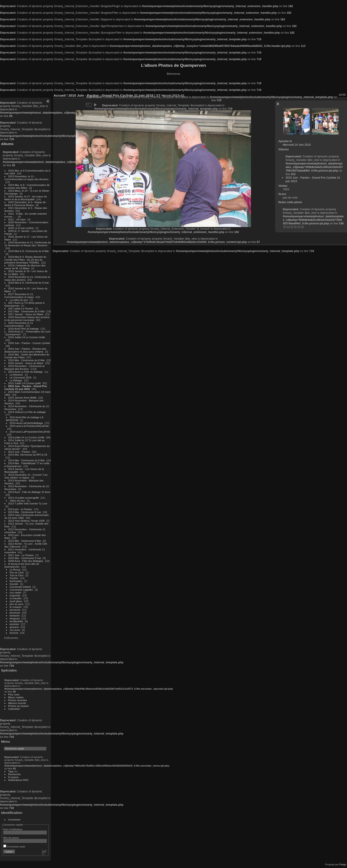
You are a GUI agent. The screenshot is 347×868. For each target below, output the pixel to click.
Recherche (14, 774)
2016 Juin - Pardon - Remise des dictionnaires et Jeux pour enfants (25, 350)
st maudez (16, 598)
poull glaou (16, 601)
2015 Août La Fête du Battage (25, 372)
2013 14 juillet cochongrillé (24, 498)
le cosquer (16, 607)
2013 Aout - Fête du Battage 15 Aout (29, 492)
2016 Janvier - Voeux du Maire (26, 363)
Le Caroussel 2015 (21, 377)
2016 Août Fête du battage (24, 329)
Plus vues (14, 694)
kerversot (15, 610)
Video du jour (17, 501)
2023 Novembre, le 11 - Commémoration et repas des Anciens (26, 178)
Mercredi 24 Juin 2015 (297, 145)
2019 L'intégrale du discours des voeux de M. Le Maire (25, 267)
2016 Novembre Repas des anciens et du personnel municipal (27, 319)
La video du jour (19, 300)
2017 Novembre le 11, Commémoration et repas (19, 296)
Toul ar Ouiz (17, 575)
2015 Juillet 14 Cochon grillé (25, 383)
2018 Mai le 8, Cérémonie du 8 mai (28, 283)
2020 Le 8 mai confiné (21, 228)
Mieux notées (16, 697)
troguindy (15, 595)
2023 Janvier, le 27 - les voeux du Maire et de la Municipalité (26, 198)
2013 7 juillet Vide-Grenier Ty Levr (28, 503)
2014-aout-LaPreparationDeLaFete (30, 432)
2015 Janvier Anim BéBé (22, 398)
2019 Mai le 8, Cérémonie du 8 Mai (28, 251)
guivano (14, 627)
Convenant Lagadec (21, 590)
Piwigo (343, 864)
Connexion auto (14, 846)
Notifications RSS (18, 780)
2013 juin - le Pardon (20, 509)
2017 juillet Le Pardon (21, 308)
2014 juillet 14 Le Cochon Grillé (26, 437)
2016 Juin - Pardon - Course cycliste (29, 343)
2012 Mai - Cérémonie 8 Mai (25, 541)
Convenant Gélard (20, 587)
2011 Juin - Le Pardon (21, 555)
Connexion (14, 819)
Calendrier (14, 709)
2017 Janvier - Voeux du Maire (26, 314)
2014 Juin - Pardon (19, 452)
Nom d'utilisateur (13, 829)
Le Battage (16, 380)
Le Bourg (15, 569)
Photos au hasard (18, 706)
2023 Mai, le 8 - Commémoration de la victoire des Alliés (27, 186)
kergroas (15, 618)
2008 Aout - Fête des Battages (26, 561)
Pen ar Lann (17, 572)
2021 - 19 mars (17, 219)
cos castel (15, 592)
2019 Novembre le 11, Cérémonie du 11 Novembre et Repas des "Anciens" (28, 244)
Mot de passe (11, 838)
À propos (13, 777)
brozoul (14, 633)
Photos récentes (18, 700)
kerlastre (15, 615)
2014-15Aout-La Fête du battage (27, 412)
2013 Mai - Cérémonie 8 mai (25, 512)
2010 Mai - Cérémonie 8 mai (25, 558)
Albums (7, 144)
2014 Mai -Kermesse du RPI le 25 (28, 455)
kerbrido (14, 624)
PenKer (14, 578)
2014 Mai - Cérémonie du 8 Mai (26, 460)
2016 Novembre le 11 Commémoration (19, 324)
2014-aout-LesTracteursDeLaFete (29, 426)
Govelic (14, 584)
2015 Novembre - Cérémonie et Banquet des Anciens (25, 367)
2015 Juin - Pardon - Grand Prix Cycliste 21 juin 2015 (26, 387)
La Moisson (16, 375)
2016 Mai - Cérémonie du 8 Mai (26, 360)
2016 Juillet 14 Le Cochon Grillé (27, 337)
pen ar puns (17, 604)
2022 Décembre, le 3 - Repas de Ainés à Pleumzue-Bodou (25, 204)
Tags (11, 771)
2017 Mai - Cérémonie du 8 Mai (26, 311)
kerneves (15, 613)
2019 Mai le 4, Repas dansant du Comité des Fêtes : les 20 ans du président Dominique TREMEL (25, 260)
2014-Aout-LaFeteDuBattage (26, 423)
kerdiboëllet (16, 621)
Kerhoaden (16, 581)
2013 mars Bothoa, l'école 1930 (26, 521)
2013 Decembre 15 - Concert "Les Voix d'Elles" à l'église (26, 476)
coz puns (15, 630)
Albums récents (17, 703)
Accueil (60, 95)
